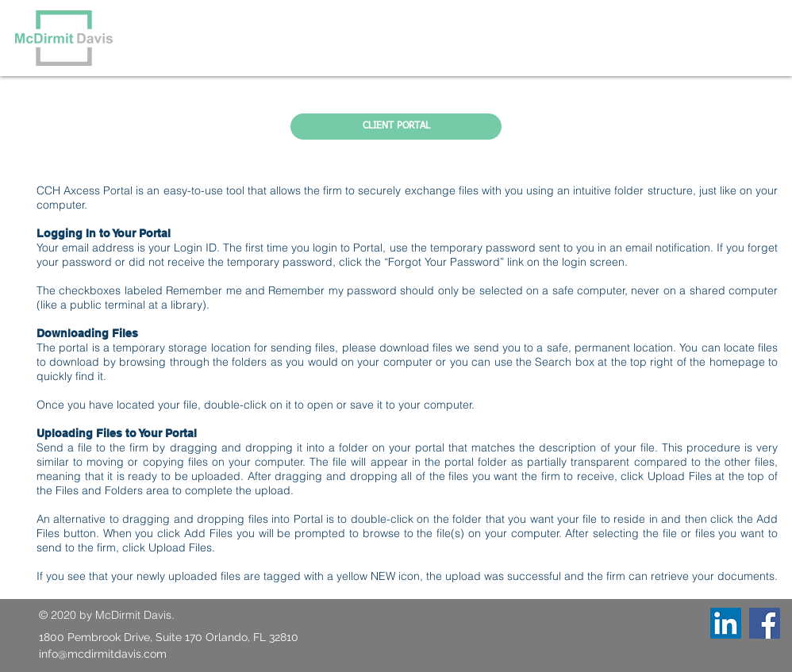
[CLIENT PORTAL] (396, 127)
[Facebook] (765, 623)
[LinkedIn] (726, 623)
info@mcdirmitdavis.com (103, 654)
